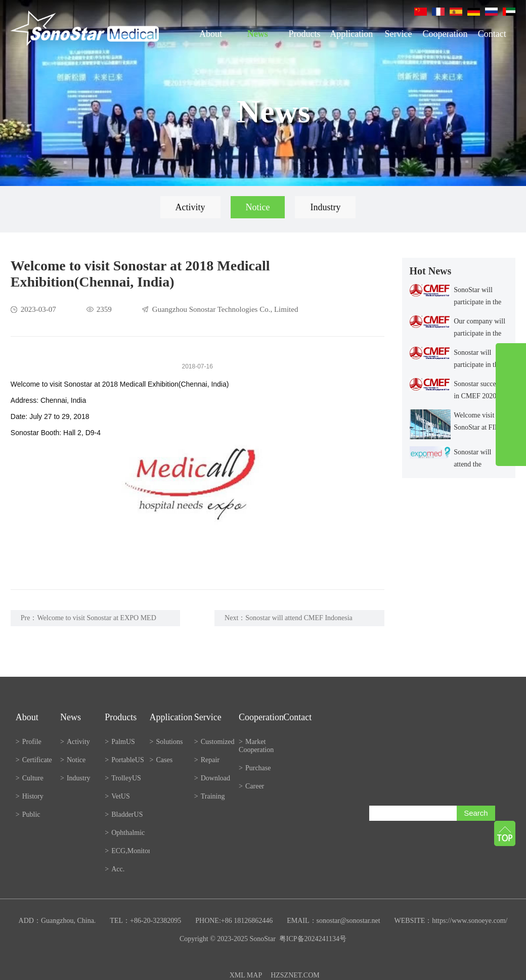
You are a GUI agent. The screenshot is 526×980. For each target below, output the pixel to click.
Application (351, 34)
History (30, 796)
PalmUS (120, 742)
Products (304, 34)
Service (398, 34)
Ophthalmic (125, 833)
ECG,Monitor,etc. (127, 851)
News (258, 34)
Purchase (255, 768)
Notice (258, 207)
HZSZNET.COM (295, 975)
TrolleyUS (123, 778)
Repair (207, 760)
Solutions (166, 742)
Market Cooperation (256, 746)
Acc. (115, 869)
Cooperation (445, 34)
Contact (492, 34)
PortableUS (124, 760)
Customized (214, 742)
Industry (325, 207)
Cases (161, 760)
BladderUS (124, 814)
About (211, 34)
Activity (190, 207)
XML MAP (246, 975)
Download (212, 778)
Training (210, 796)
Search (476, 813)
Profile (29, 742)
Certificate (34, 760)
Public (28, 814)
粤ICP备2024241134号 (313, 939)
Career (251, 786)
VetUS (117, 796)
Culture (30, 778)
